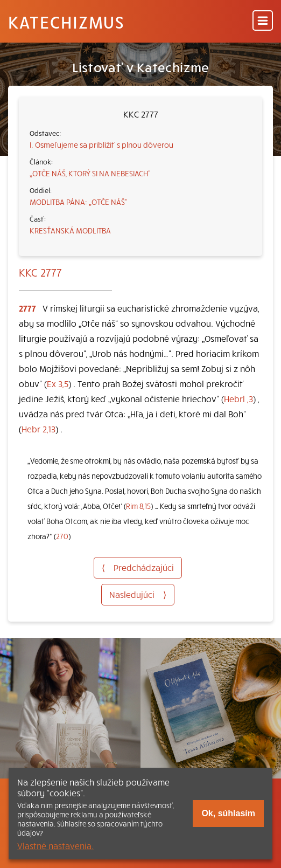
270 (62, 536)
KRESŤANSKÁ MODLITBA (70, 230)
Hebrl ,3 (238, 398)
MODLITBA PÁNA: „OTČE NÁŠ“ (79, 202)
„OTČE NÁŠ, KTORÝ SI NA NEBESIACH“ (90, 173)
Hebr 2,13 (38, 429)
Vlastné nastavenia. (55, 845)
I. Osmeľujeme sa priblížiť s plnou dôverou (101, 144)
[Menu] (263, 21)
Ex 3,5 (58, 383)
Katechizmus (66, 22)
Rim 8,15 (138, 506)
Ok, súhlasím (228, 813)
